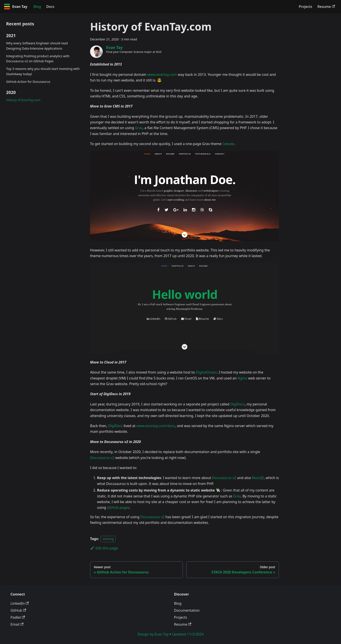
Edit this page (104, 548)
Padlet (18, 617)
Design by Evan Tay (153, 634)
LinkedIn (20, 603)
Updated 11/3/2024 (188, 634)
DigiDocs (237, 404)
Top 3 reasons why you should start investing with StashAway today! (43, 71)
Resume (326, 7)
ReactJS (258, 478)
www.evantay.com (162, 74)
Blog (37, 7)
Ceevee (228, 144)
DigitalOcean (206, 372)
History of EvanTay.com (23, 100)
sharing (108, 539)
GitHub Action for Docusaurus (28, 82)
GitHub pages (118, 507)
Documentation (187, 610)
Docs (50, 7)
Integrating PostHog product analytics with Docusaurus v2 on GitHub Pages (38, 59)
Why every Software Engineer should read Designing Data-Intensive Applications (37, 46)
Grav (139, 128)
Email (17, 624)
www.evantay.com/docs (156, 426)
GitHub (18, 610)
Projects (305, 7)
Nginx (242, 378)
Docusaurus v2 (102, 458)
